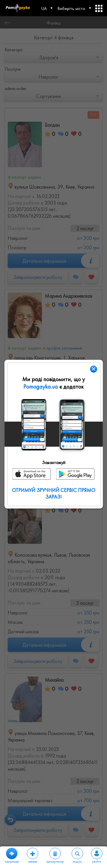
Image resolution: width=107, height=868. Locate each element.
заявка (33, 856)
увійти (97, 856)
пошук (77, 856)
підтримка (12, 856)
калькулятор (55, 856)
